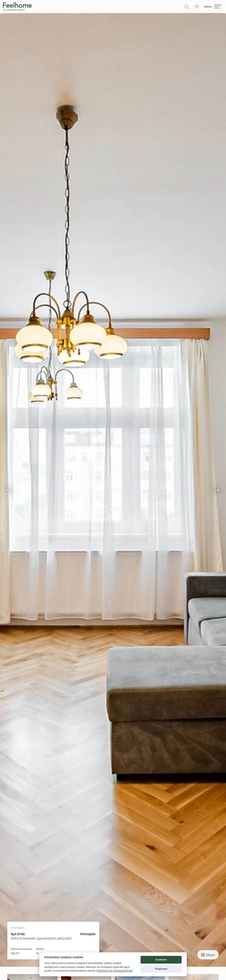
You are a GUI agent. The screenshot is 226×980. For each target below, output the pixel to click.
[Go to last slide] (10, 490)
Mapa (208, 955)
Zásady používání (123, 971)
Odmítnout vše (105, 971)
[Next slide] (216, 490)
